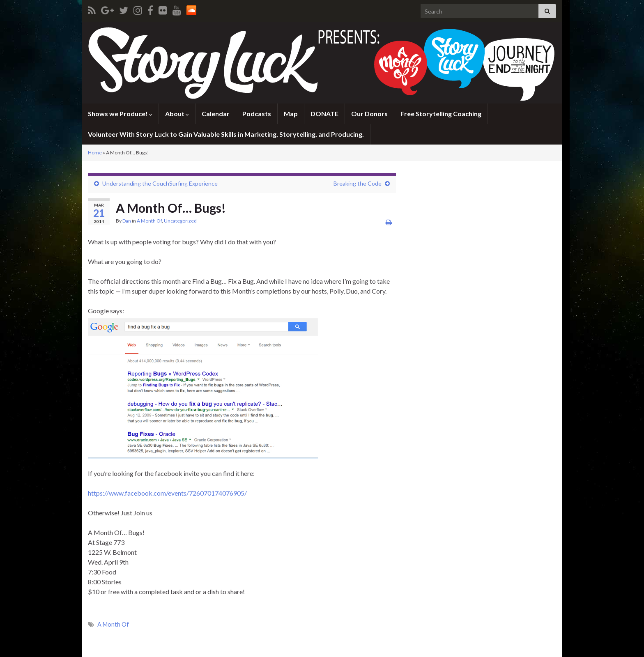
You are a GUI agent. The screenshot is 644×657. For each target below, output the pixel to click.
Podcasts (257, 114)
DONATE (324, 114)
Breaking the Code (358, 183)
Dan (127, 221)
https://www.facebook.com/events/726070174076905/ (167, 493)
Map (291, 114)
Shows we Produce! (120, 114)
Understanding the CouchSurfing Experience (160, 183)
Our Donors (369, 114)
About (177, 114)
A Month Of (149, 221)
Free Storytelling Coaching (441, 114)
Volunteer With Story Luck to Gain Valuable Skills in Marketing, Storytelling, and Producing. (226, 134)
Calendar (216, 114)
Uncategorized (180, 221)
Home (95, 153)
